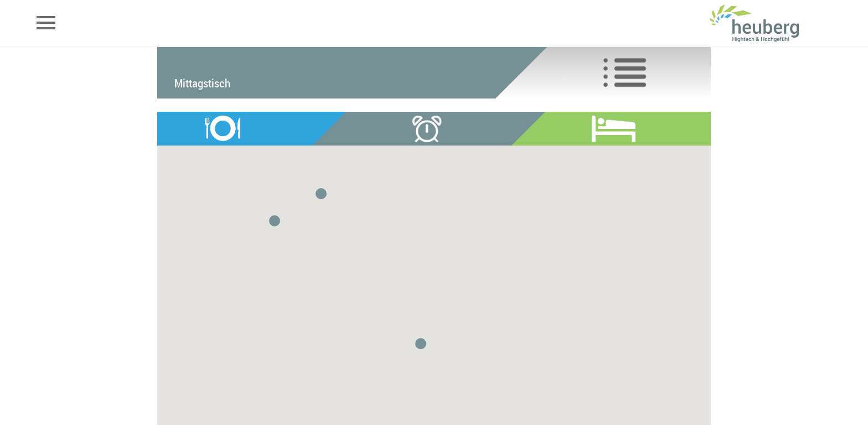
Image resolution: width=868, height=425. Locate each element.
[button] (321, 194)
